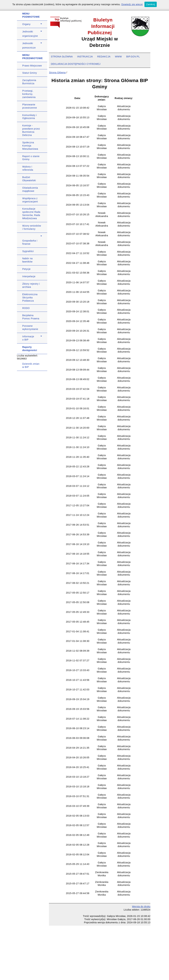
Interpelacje (29, 276)
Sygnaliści (28, 251)
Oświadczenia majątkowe (30, 189)
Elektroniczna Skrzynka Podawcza (30, 298)
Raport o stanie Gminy (31, 158)
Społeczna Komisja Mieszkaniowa (30, 146)
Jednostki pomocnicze (29, 45)
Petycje (26, 269)
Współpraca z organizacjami (30, 200)
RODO (26, 308)
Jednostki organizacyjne (30, 34)
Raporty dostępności (30, 349)
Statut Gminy (30, 73)
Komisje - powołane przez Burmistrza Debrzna (31, 130)
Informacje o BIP (28, 338)
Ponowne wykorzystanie (30, 327)
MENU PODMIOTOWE (31, 15)
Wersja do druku (141, 906)
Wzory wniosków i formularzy (32, 227)
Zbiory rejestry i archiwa (31, 285)
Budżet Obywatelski (29, 179)
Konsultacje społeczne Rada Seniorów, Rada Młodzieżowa (31, 214)
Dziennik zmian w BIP (31, 365)
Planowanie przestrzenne (30, 106)
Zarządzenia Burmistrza (29, 82)
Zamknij (151, 4)
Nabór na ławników (28, 260)
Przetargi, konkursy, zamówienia (29, 94)
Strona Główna (57, 72)
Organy (26, 24)
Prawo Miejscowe (32, 66)
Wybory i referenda (28, 168)
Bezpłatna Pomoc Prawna (31, 317)
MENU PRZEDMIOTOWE (33, 57)
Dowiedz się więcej (132, 4)
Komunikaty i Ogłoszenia (30, 117)
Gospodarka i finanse (30, 242)
